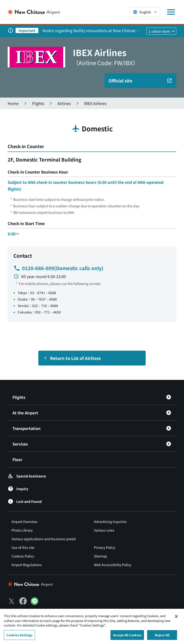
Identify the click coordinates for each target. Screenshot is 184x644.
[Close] (176, 618)
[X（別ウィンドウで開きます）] (11, 601)
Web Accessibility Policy (113, 565)
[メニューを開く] (171, 12)
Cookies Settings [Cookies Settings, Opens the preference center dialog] (19, 637)
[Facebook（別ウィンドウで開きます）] (23, 601)
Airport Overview (24, 522)
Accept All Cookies (127, 637)
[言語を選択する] (145, 12)
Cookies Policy (23, 556)
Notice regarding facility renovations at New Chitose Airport (89, 30)
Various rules (104, 530)
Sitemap (101, 556)
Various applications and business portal (44, 539)
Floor (17, 459)
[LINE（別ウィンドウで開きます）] (34, 603)
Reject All (162, 637)
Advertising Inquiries (110, 522)
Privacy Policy (105, 547)
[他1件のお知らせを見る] (161, 31)
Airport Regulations (27, 565)
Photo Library (22, 530)
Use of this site (23, 547)
